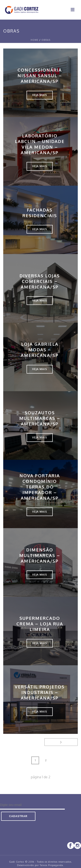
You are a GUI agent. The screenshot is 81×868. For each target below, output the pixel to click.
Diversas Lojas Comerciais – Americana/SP (40, 281)
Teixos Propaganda (51, 865)
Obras (46, 40)
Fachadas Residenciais (40, 213)
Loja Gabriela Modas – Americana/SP (40, 350)
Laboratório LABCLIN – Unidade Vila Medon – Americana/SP (40, 144)
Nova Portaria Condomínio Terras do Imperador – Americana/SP (40, 487)
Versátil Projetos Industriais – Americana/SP (40, 692)
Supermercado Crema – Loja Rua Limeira (40, 624)
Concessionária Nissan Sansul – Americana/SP (40, 75)
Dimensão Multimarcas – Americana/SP (40, 555)
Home (35, 40)
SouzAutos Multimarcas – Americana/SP (40, 418)
